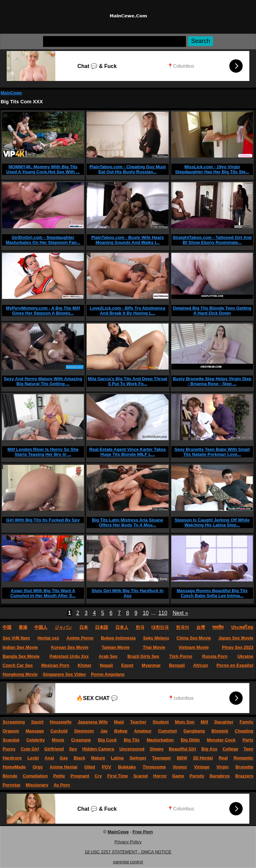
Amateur (143, 731)
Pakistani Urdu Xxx (69, 656)
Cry (98, 776)
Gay (64, 758)
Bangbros (220, 776)
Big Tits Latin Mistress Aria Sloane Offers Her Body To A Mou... (127, 522)
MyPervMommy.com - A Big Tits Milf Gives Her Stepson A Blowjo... (43, 311)
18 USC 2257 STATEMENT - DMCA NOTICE (128, 852)
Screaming (14, 722)
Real (223, 758)
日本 (84, 627)
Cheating (244, 731)
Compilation (35, 776)
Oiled (90, 767)
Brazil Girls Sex (143, 656)
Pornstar (11, 785)
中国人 (41, 627)
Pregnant (80, 776)
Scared (140, 776)
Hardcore (12, 758)
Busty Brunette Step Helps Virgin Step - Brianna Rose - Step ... (212, 381)
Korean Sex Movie (70, 647)
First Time (118, 776)
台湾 (201, 627)
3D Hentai (203, 758)
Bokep (121, 731)
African (200, 665)
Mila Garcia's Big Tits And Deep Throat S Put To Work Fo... (127, 381)
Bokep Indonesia (118, 638)
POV (106, 767)
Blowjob (220, 731)
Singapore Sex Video (64, 674)
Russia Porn (215, 656)
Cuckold (59, 731)
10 (146, 613)
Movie (58, 740)
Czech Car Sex (18, 665)
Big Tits (131, 740)
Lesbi (33, 758)
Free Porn (143, 832)
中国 (7, 627)
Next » (180, 613)
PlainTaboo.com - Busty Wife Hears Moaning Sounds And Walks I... (128, 240)
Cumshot (167, 731)
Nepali (106, 665)
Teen (248, 749)
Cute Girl (30, 749)
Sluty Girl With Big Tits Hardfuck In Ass (128, 593)
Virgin (222, 767)
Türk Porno (180, 656)
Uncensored (132, 749)
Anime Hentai (63, 767)
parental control (128, 862)
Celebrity (36, 740)
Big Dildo (190, 740)
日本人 (122, 627)
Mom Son (185, 722)
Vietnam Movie (193, 647)
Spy (73, 749)
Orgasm (11, 731)
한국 (140, 627)
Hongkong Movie (20, 674)
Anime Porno (80, 638)
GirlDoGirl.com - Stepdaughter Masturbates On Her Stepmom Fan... (43, 240)
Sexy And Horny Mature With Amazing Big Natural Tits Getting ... (43, 381)
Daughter (224, 722)
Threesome (154, 767)
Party (248, 740)
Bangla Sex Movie (21, 656)
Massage (35, 731)
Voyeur (180, 767)
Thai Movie (154, 647)
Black (79, 758)
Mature (98, 758)
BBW (182, 758)
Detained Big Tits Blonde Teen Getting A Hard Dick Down (212, 311)
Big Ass (209, 749)
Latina (117, 758)
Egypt (127, 665)
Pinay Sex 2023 (238, 647)
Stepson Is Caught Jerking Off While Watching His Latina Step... (212, 522)
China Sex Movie (194, 638)
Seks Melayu (156, 638)
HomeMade (14, 767)
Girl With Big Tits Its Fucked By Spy (43, 520)
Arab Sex (108, 656)
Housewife (60, 722)
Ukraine (245, 656)
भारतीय (218, 627)
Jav (104, 731)
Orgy (38, 767)
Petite (59, 776)
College (230, 749)
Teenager (161, 758)
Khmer (84, 665)
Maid (119, 722)
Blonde (10, 776)
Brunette (244, 767)
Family (246, 722)
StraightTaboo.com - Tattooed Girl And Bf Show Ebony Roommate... (212, 240)
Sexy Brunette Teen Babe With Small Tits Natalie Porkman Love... (212, 452)
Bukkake (127, 767)
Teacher (138, 722)
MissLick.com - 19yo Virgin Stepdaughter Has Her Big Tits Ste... (212, 169)
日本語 (101, 627)
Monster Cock (221, 740)
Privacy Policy (128, 842)
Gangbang (194, 731)
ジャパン (63, 627)
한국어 (182, 627)
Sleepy (157, 749)
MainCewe (11, 93)
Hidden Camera (98, 749)
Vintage (202, 767)
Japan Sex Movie (236, 638)
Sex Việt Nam (16, 638)
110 (163, 613)
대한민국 (160, 627)
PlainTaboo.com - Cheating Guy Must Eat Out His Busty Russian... (127, 169)
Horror (160, 776)
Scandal (11, 740)
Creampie (81, 740)
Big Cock (107, 740)
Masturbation (160, 740)
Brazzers (244, 776)
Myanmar (151, 665)
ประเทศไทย (242, 627)
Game (178, 776)
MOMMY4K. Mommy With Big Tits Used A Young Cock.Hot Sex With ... (43, 169)
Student (161, 722)
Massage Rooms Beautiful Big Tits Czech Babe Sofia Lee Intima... (212, 593)
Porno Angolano (108, 674)
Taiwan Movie (116, 647)
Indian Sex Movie (20, 647)
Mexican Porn (55, 665)
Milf (204, 722)
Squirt (37, 722)
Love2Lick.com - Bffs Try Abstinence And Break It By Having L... (127, 311)
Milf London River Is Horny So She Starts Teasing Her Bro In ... (43, 452)
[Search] (114, 41)
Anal (49, 758)
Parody (197, 776)
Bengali (177, 665)
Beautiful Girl (183, 749)
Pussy (9, 749)
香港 (23, 627)
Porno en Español (235, 665)
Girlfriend (54, 749)
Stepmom (84, 731)
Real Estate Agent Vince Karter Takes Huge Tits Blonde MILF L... (128, 452)
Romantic (243, 758)
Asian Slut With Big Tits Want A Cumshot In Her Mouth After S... (43, 593)
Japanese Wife (93, 722)
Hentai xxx (48, 638)
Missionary (37, 785)
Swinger (138, 758)
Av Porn (62, 785)
